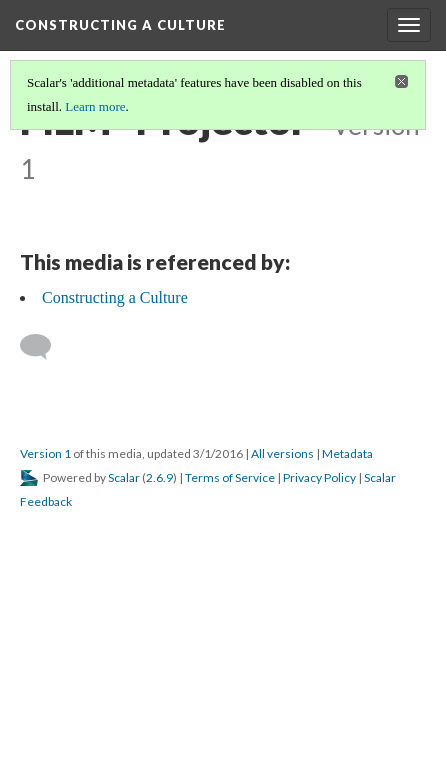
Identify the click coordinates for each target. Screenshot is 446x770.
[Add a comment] (44, 347)
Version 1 (45, 453)
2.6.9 (159, 477)
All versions (282, 453)
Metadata (347, 453)
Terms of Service (230, 477)
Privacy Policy (319, 477)
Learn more (95, 106)
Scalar (124, 477)
